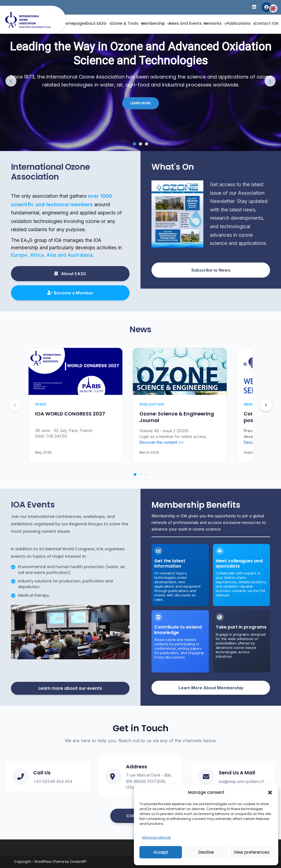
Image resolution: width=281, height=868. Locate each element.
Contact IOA (266, 23)
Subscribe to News (211, 270)
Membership (153, 23)
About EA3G (95, 23)
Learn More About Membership (211, 688)
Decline (206, 852)
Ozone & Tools (124, 23)
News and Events (185, 23)
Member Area (266, 7)
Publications (239, 23)
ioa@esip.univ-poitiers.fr (241, 781)
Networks (213, 23)
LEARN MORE (140, 103)
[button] (270, 792)
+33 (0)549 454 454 (53, 781)
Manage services (157, 837)
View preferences (252, 852)
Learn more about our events (70, 688)
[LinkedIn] (254, 7)
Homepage (73, 23)
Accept (161, 852)
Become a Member (70, 293)
